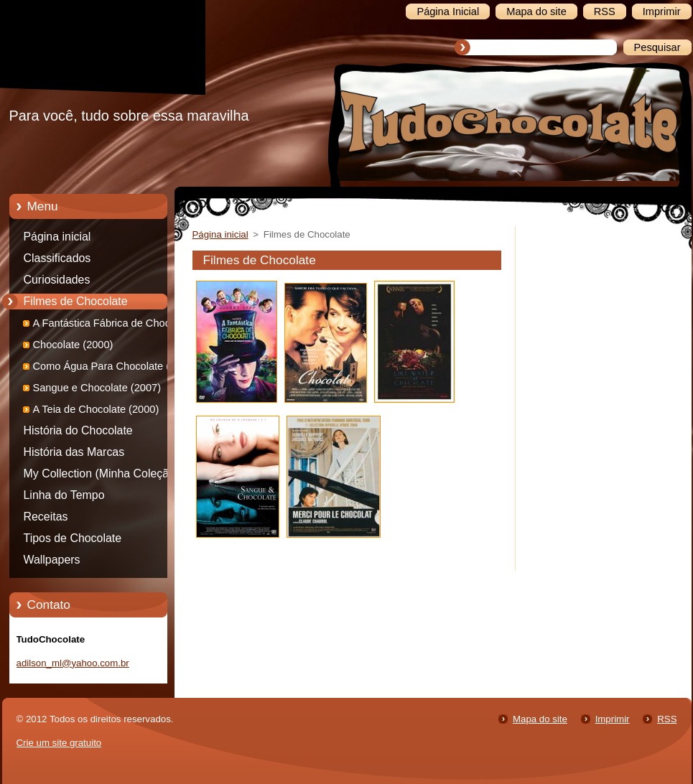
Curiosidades (57, 280)
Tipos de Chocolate (73, 538)
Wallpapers (52, 560)
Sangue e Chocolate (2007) (97, 388)
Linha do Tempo (64, 495)
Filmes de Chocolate (76, 301)
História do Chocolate (78, 430)
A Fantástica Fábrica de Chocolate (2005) (113, 326)
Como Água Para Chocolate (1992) (115, 366)
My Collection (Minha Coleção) (102, 473)
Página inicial (57, 237)
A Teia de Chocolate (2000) (96, 409)
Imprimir (613, 719)
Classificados (57, 258)
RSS (667, 719)
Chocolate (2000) (73, 345)
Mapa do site (540, 719)
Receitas (46, 517)
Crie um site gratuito (59, 743)
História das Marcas (74, 452)
